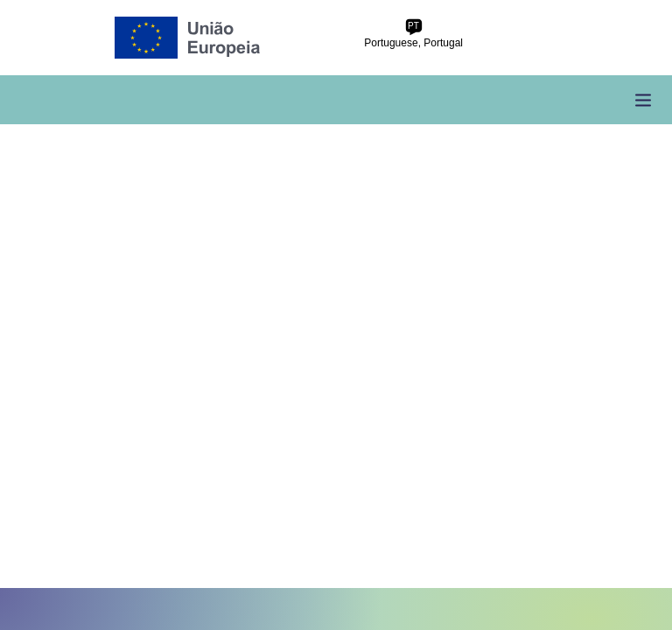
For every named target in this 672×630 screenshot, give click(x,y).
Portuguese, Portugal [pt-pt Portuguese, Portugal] (413, 34)
